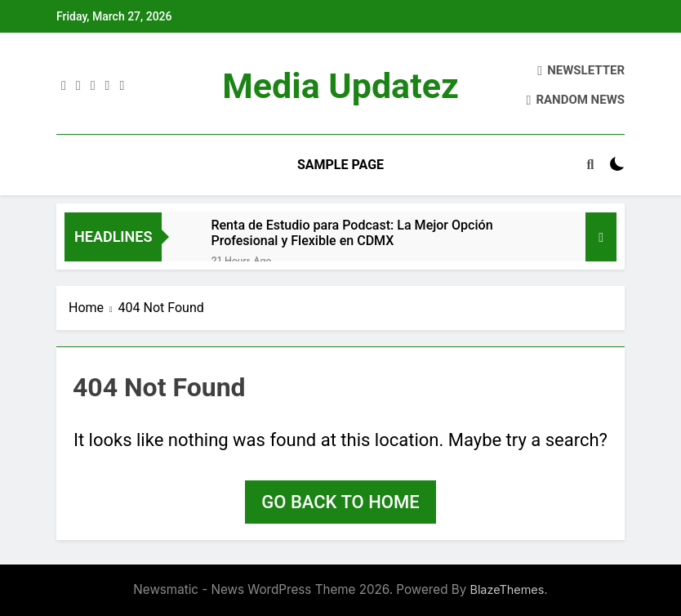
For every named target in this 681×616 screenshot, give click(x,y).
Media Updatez (340, 86)
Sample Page (340, 165)
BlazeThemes (507, 589)
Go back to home (340, 502)
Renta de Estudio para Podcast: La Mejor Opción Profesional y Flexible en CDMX (352, 233)
